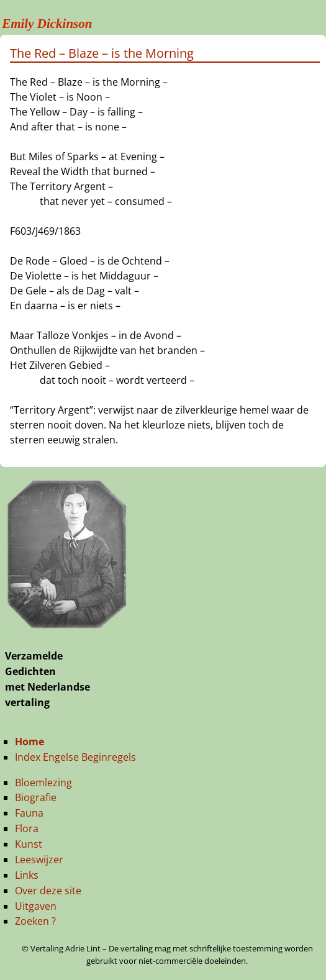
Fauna (29, 813)
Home (29, 742)
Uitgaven (36, 906)
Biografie (36, 797)
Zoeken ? (35, 921)
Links (27, 875)
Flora (27, 828)
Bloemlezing (43, 783)
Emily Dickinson (47, 24)
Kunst (29, 844)
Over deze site (48, 891)
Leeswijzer (39, 860)
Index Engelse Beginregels (75, 757)
